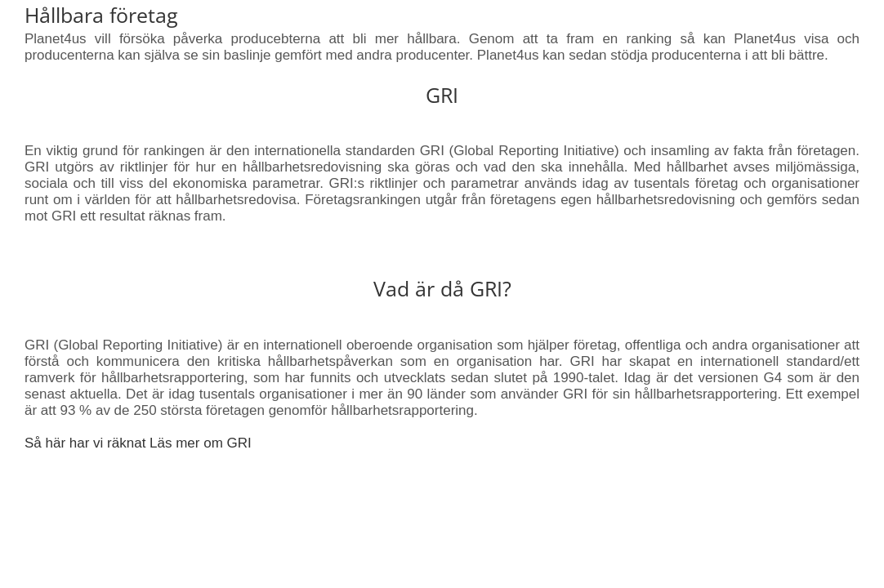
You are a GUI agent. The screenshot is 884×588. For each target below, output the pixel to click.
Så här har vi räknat (87, 443)
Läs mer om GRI (201, 443)
